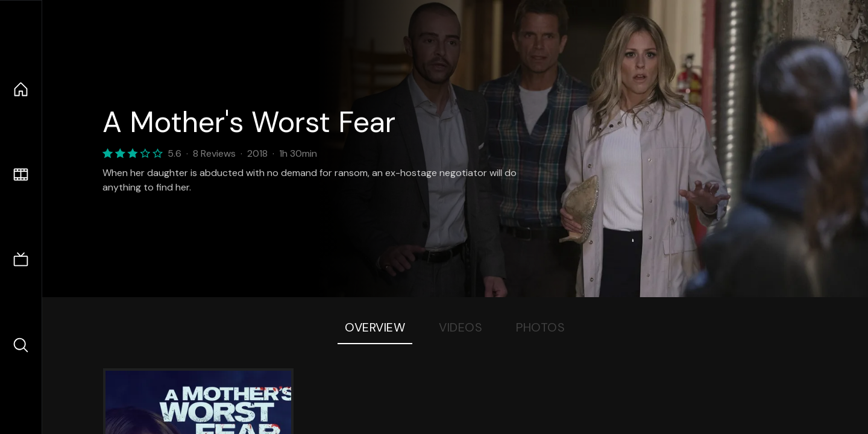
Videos (461, 327)
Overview (375, 327)
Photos (540, 327)
